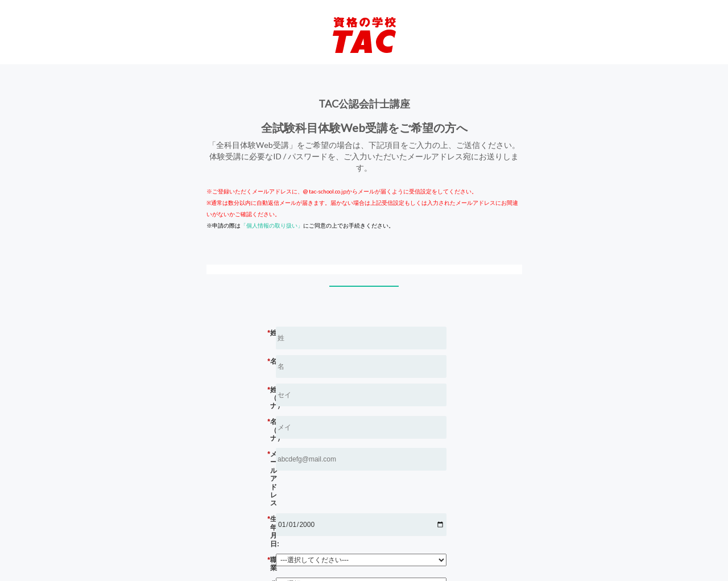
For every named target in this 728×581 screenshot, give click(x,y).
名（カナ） (341, 418)
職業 (341, 504)
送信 (347, 544)
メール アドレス (341, 447)
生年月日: (341, 475)
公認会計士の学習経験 (341, 523)
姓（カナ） (341, 390)
